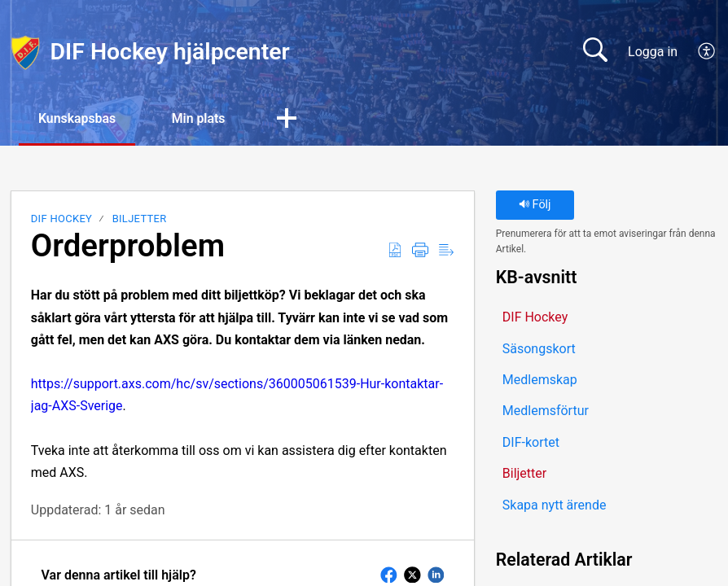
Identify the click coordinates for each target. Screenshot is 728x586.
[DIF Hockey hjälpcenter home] (25, 52)
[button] (707, 52)
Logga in (653, 52)
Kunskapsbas (78, 118)
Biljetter (140, 219)
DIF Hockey (61, 219)
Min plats (201, 118)
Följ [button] (535, 206)
